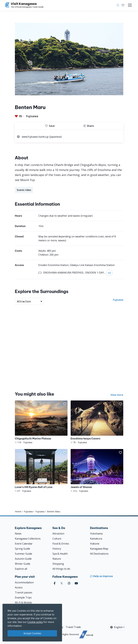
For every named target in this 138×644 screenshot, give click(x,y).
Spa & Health (60, 554)
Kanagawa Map (99, 549)
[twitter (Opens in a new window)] (62, 583)
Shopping (58, 564)
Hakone (95, 544)
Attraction (58, 534)
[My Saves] (123, 5)
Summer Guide (23, 554)
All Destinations (99, 554)
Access (19, 587)
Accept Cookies (32, 633)
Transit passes (24, 592)
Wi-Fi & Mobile (23, 603)
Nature (57, 559)
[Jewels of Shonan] (97, 471)
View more (117, 395)
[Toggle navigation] (130, 5)
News (18, 534)
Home (18, 511)
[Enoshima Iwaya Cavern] (97, 422)
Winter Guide (23, 564)
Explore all (21, 569)
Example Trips (23, 597)
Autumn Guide (23, 559)
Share (89, 126)
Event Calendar (24, 544)
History (57, 549)
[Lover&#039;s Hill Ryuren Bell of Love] (41, 471)
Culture (57, 539)
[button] (123, 5)
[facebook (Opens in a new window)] (55, 583)
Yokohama (96, 534)
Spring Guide (22, 549)
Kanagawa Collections (28, 539)
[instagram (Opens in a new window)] (69, 583)
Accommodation (24, 582)
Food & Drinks (61, 544)
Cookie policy (35, 622)
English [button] (116, 627)
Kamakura (96, 539)
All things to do (61, 569)
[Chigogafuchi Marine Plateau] (41, 422)
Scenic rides (24, 190)
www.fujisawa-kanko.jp (35, 137)
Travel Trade (73, 627)
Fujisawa (32, 116)
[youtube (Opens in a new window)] (76, 583)
